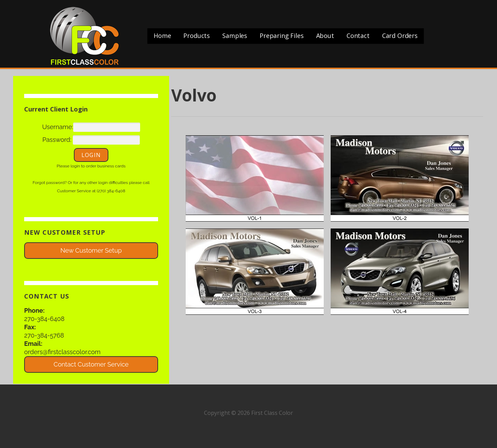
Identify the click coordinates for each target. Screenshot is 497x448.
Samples (235, 36)
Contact (358, 36)
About (325, 36)
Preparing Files (282, 36)
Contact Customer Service (91, 364)
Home (162, 36)
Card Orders (400, 36)
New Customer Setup (91, 250)
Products (197, 36)
